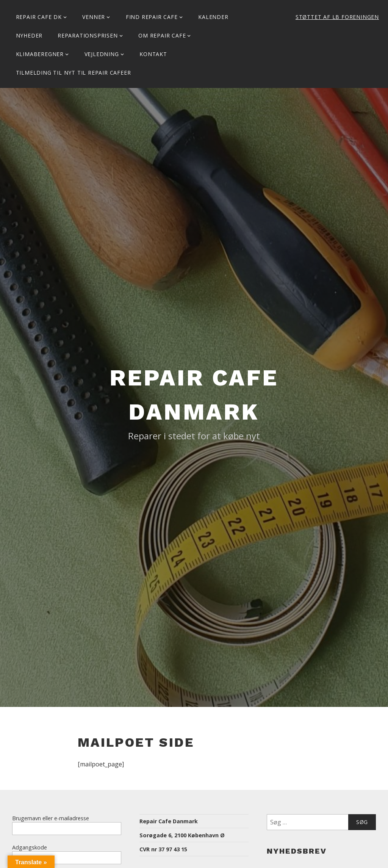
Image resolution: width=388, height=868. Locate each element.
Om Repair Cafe (162, 35)
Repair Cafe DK (39, 17)
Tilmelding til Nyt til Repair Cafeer (74, 73)
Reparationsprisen (88, 35)
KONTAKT (153, 54)
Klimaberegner (40, 54)
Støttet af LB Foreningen (337, 17)
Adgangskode (30, 847)
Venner (94, 17)
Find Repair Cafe (152, 17)
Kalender (213, 17)
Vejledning (102, 54)
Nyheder (29, 35)
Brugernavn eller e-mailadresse (51, 818)
